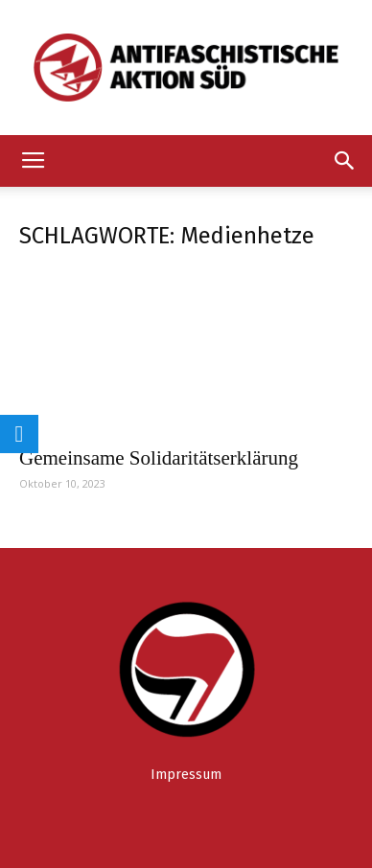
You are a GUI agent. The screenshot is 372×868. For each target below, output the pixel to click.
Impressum (186, 775)
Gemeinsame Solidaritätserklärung (159, 458)
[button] (345, 161)
